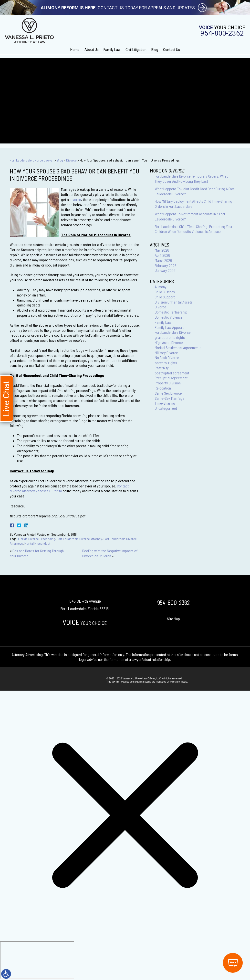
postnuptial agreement (172, 373)
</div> (37, 960)
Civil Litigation (136, 50)
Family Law (112, 50)
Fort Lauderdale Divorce (173, 332)
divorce (75, 199)
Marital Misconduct (37, 543)
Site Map (173, 619)
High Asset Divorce (169, 342)
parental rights (166, 363)
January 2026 (165, 270)
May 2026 (162, 250)
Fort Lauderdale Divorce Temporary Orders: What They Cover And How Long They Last (191, 179)
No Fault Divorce (167, 357)
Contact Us (172, 50)
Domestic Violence (169, 317)
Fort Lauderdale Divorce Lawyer (32, 160)
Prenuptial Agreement (171, 378)
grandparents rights (170, 337)
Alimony (161, 287)
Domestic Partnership (171, 312)
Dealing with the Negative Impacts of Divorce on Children (110, 553)
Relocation (163, 388)
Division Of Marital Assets (174, 302)
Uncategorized (166, 408)
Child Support (165, 297)
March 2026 (163, 260)
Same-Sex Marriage (170, 398)
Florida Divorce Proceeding (37, 539)
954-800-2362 (222, 33)
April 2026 (162, 255)
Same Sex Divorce (168, 393)
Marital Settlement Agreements (178, 347)
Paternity (162, 368)
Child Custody (165, 292)
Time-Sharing (165, 403)
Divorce (71, 160)
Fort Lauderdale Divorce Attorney (79, 539)
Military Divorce (166, 353)
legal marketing (143, 682)
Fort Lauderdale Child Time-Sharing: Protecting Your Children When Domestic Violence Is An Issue (194, 229)
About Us (92, 50)
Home (75, 50)
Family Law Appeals (170, 327)
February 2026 (166, 265)
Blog (155, 50)
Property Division (168, 383)
